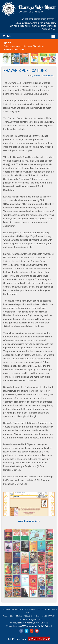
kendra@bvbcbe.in (34, 619)
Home (30, 76)
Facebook (21, 631)
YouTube (37, 631)
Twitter (26, 631)
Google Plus (32, 631)
